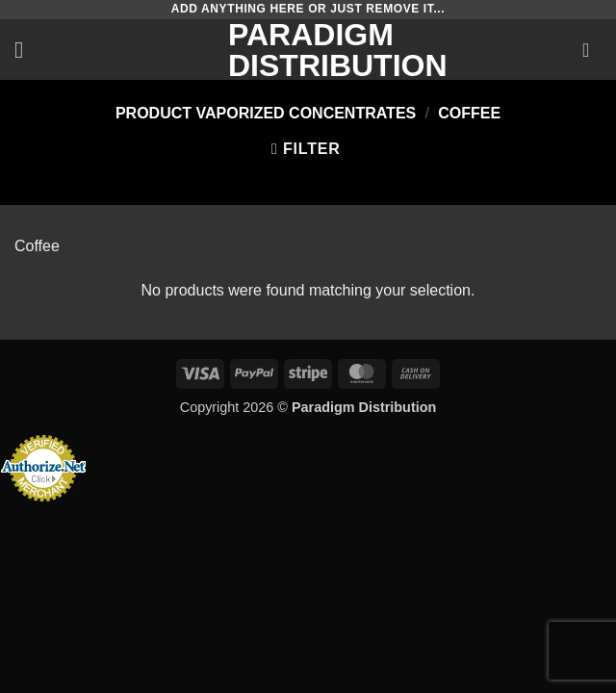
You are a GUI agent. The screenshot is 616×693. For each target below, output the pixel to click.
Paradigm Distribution (308, 50)
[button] (26, 50)
